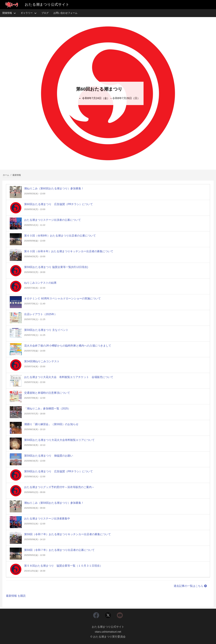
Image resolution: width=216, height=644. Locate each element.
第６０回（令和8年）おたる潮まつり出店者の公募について (60, 236)
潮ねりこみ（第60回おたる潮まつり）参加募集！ (54, 188)
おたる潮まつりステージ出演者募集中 (47, 519)
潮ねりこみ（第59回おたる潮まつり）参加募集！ (54, 503)
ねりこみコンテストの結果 (40, 283)
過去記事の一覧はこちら (191, 586)
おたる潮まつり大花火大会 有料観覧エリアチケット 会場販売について (69, 377)
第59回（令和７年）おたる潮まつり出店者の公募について (59, 550)
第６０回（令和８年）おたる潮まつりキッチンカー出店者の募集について (69, 251)
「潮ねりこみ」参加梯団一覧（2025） (47, 409)
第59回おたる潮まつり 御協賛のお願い (49, 456)
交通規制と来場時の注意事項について (47, 393)
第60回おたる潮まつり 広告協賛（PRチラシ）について (59, 204)
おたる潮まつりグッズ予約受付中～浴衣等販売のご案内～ (59, 487)
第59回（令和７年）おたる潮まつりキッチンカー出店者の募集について (67, 534)
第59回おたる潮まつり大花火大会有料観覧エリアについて (59, 440)
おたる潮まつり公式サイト (108, 627)
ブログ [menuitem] (45, 13)
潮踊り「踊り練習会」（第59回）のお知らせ (51, 424)
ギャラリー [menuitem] (27, 13)
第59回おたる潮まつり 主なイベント (46, 330)
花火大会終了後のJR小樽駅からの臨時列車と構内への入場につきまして (68, 346)
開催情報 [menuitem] (10, 13)
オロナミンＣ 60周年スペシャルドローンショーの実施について (62, 298)
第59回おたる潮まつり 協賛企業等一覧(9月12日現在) (56, 267)
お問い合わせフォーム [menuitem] (65, 13)
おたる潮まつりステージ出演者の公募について (52, 220)
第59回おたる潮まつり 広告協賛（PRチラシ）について (59, 471)
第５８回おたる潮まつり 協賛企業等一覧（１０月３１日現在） (63, 566)
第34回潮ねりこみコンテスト (42, 361)
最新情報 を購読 (16, 596)
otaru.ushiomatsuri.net (108, 632)
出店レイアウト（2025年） (41, 314)
